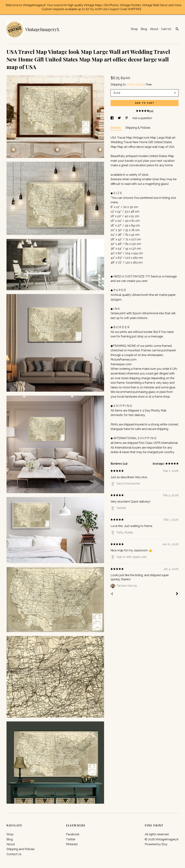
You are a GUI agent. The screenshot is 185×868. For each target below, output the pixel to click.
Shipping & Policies (138, 128)
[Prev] (112, 594)
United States (135, 84)
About (154, 29)
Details (116, 128)
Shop (134, 29)
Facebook (73, 834)
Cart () (166, 29)
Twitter (71, 839)
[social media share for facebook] (112, 118)
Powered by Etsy (156, 844)
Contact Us (14, 854)
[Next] (177, 594)
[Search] (177, 29)
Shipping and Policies (21, 849)
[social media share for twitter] (120, 118)
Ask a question (142, 118)
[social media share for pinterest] (127, 118)
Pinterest (72, 844)
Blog (144, 29)
